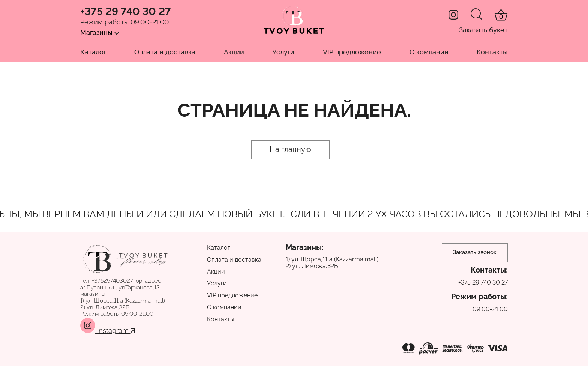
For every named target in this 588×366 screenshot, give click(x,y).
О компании (429, 52)
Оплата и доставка (165, 52)
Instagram (108, 331)
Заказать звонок (475, 252)
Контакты (492, 52)
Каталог (93, 52)
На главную (290, 149)
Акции (234, 52)
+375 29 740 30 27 (126, 12)
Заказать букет (483, 30)
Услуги (283, 52)
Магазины (100, 32)
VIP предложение (352, 52)
